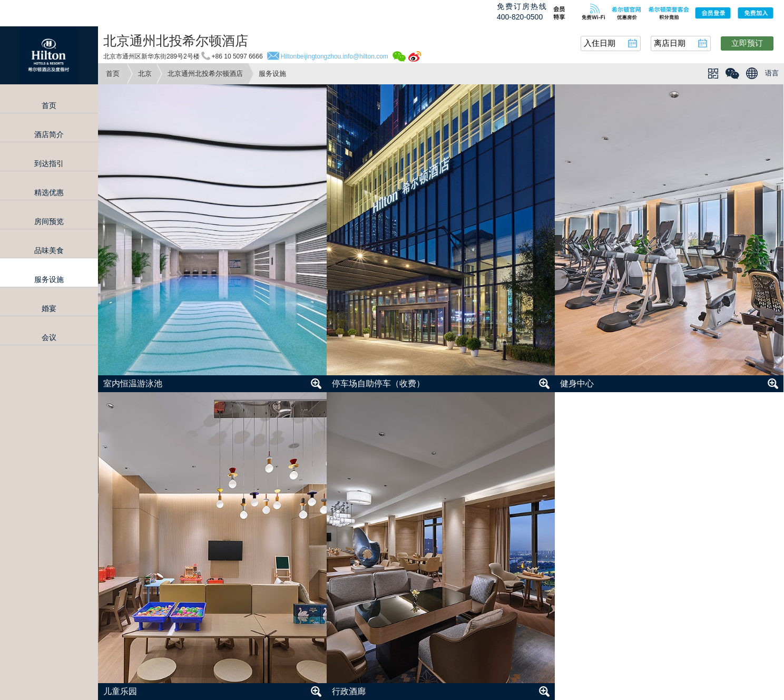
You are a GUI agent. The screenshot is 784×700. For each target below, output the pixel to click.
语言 (772, 73)
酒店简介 (49, 134)
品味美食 (49, 250)
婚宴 (49, 308)
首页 (113, 74)
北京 (145, 74)
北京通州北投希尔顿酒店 (205, 74)
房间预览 (49, 221)
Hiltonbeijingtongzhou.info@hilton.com (335, 56)
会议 (49, 337)
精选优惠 (49, 192)
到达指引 (49, 163)
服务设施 (49, 279)
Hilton (49, 55)
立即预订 (747, 43)
